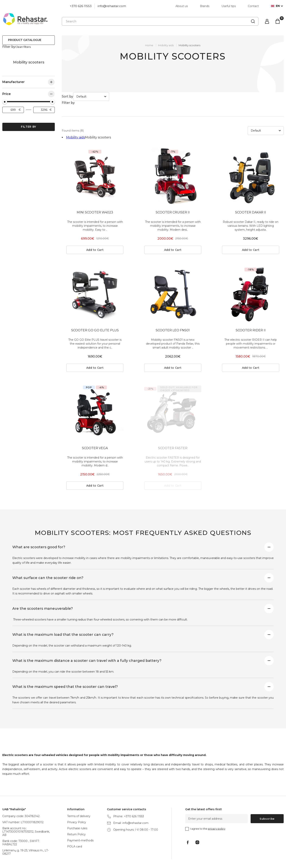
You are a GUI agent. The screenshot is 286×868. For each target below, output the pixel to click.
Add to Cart (95, 232)
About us (182, 6)
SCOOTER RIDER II (251, 313)
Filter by (29, 123)
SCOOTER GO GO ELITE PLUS (95, 313)
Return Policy (76, 817)
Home (149, 45)
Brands (205, 6)
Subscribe (267, 801)
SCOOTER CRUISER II (173, 195)
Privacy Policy (77, 805)
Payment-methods (80, 823)
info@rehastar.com (112, 6)
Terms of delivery (79, 799)
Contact (253, 6)
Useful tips (229, 6)
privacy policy (217, 811)
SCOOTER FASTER (173, 431)
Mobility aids (6, 59)
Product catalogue (25, 40)
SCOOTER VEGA (95, 431)
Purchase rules (77, 811)
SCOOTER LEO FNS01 (173, 313)
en (275, 6)
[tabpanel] (95, 159)
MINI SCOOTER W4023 (95, 195)
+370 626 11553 (81, 6)
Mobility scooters (189, 45)
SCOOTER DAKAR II (251, 195)
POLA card (75, 829)
